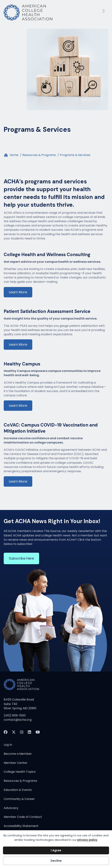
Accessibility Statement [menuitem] (21, 826)
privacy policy (87, 840)
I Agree (56, 850)
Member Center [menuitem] (16, 763)
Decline (56, 861)
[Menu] (104, 11)
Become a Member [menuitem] (18, 754)
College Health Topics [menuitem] (20, 772)
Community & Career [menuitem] (19, 799)
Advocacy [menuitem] (11, 808)
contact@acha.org (18, 720)
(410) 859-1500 (15, 715)
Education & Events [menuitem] (18, 790)
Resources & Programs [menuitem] (20, 781)
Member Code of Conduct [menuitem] (23, 817)
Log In (8, 745)
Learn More (18, 292)
